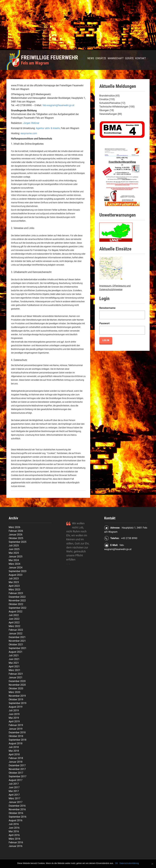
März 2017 (14, 798)
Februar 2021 (16, 674)
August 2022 (16, 612)
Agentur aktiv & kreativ (48, 128)
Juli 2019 (14, 710)
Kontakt (141, 58)
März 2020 (14, 692)
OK (117, 863)
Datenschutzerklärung (129, 863)
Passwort (104, 323)
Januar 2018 (16, 762)
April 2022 (14, 623)
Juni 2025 (14, 549)
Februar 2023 (16, 593)
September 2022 (18, 608)
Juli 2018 (14, 747)
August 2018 (16, 743)
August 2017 (16, 780)
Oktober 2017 (16, 773)
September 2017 (18, 776)
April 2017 (14, 795)
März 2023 (14, 590)
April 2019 (14, 721)
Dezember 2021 (17, 637)
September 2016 (18, 817)
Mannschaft (116, 58)
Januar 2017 (16, 802)
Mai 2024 (14, 560)
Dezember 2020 (17, 681)
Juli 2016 (14, 824)
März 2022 (14, 626)
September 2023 (18, 571)
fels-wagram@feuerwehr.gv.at (58, 105)
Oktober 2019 (16, 699)
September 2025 (18, 542)
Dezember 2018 (17, 732)
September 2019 (18, 703)
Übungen (104, 110)
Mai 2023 (14, 582)
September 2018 (18, 740)
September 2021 (18, 648)
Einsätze (101, 58)
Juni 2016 (14, 828)
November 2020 (17, 685)
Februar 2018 (16, 758)
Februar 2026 (16, 531)
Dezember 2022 (17, 597)
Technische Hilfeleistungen (114, 107)
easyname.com (29, 133)
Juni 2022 (14, 619)
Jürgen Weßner (31, 123)
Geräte (129, 58)
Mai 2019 (14, 718)
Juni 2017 (14, 787)
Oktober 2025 (16, 538)
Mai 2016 (14, 831)
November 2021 (17, 641)
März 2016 (14, 839)
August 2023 (16, 575)
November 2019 (17, 696)
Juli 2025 (14, 546)
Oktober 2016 (16, 813)
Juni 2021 (14, 659)
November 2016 (17, 809)
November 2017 (17, 769)
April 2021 (14, 666)
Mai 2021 (14, 663)
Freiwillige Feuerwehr (50, 58)
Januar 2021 (16, 677)
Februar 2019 (16, 725)
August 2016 (16, 820)
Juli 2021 (14, 656)
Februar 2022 (16, 630)
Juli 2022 (14, 615)
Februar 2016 (16, 842)
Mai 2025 (14, 553)
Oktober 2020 (16, 688)
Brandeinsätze (107, 96)
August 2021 (16, 652)
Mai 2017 (14, 791)
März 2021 (14, 670)
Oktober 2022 (16, 604)
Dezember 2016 (17, 806)
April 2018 (14, 754)
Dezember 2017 (17, 765)
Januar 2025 (16, 557)
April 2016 (14, 835)
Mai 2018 (14, 751)
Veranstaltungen (108, 114)
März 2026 (14, 527)
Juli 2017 (14, 784)
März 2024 (14, 564)
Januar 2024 (16, 568)
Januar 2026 (16, 535)
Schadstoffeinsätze (110, 103)
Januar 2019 (16, 729)
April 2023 (14, 586)
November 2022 (17, 601)
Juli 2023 (14, 579)
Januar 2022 (16, 634)
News (91, 58)
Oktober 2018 (16, 736)
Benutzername (107, 308)
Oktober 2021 (16, 645)
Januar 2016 (16, 846)
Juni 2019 (14, 714)
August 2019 (16, 707)
